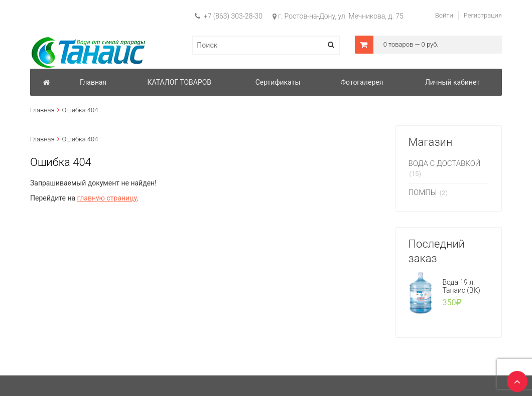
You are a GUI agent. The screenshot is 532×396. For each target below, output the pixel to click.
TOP (514, 378)
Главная (42, 110)
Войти (444, 15)
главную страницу (107, 198)
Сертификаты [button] (278, 82)
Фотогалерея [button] (362, 82)
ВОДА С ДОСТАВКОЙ (445, 163)
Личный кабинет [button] (452, 82)
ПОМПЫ (423, 192)
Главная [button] (93, 82)
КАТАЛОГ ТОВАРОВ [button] (179, 82)
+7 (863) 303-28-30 (229, 16)
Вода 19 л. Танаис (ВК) (461, 286)
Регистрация (483, 15)
